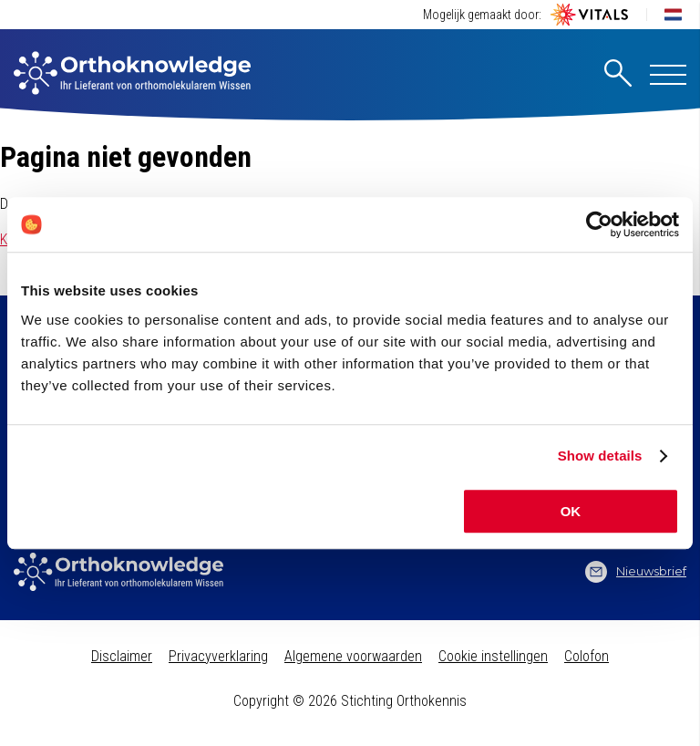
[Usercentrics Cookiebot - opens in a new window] (599, 224)
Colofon (587, 656)
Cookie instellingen (493, 656)
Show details (600, 456)
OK (571, 511)
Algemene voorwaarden (353, 656)
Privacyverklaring (218, 656)
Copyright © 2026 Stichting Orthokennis (350, 701)
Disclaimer (122, 656)
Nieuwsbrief (636, 572)
